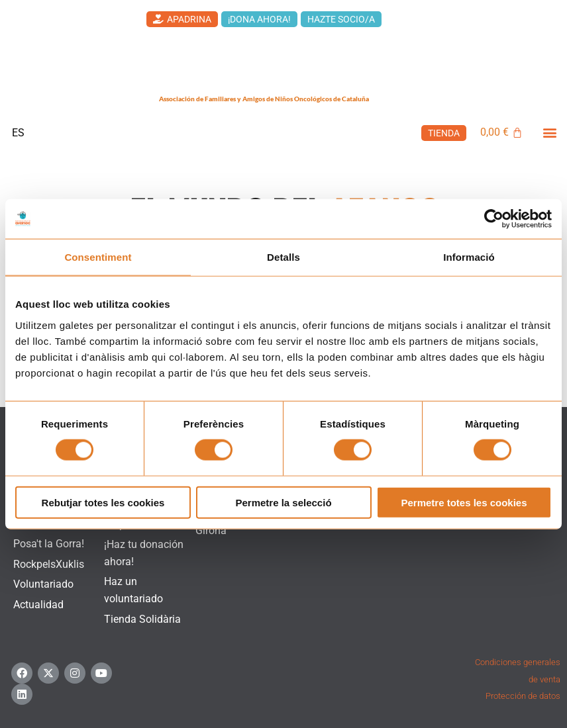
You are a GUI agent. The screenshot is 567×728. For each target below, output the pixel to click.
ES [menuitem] (18, 132)
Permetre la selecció (283, 502)
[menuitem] (18, 133)
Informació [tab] (469, 257)
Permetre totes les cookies (464, 502)
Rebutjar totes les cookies (103, 502)
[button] (549, 132)
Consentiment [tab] (98, 257)
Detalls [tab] (283, 257)
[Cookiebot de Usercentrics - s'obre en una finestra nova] (494, 219)
